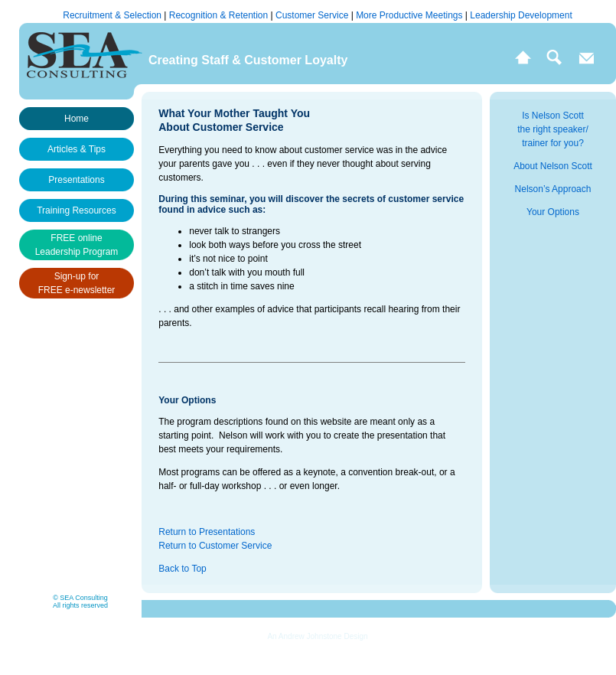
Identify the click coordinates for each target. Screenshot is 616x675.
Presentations (76, 180)
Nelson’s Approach (553, 189)
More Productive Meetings (411, 15)
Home (77, 119)
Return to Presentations (207, 532)
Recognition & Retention (220, 15)
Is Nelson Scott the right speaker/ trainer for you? (553, 129)
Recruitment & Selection (113, 15)
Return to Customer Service (215, 546)
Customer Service (313, 15)
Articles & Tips (77, 149)
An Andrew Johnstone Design (317, 636)
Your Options (553, 212)
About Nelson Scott (553, 166)
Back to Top (182, 569)
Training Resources (77, 210)
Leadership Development (521, 15)
